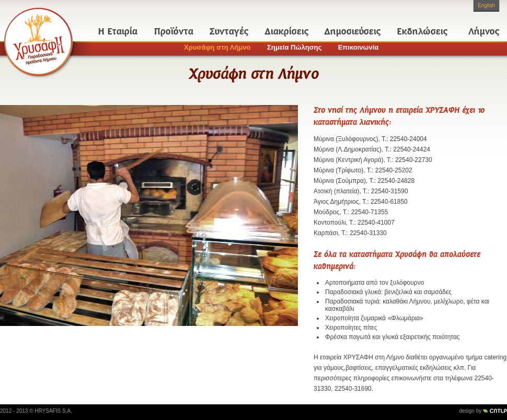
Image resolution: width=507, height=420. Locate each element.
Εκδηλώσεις (422, 31)
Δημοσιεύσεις (353, 31)
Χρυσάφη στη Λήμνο (217, 47)
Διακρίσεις (287, 31)
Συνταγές (229, 31)
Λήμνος (484, 31)
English (486, 5)
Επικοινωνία (359, 47)
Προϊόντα (174, 31)
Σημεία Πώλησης (294, 47)
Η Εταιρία (118, 31)
